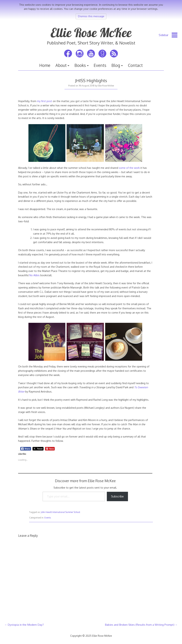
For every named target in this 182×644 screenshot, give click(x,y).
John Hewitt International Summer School (60, 512)
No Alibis (34, 275)
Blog (116, 65)
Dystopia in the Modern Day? (26, 625)
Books (80, 65)
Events (100, 65)
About (61, 65)
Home (45, 65)
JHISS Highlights (91, 80)
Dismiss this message (91, 16)
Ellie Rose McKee (91, 33)
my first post (45, 101)
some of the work (129, 168)
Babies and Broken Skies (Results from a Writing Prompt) (140, 625)
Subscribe (117, 496)
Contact (135, 65)
